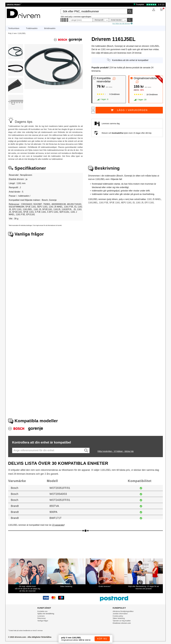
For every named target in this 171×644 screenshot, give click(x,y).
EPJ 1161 (149, 203)
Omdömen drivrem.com (122, 623)
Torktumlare (14, 28)
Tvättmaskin (32, 28)
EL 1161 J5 (138, 203)
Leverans (41, 616)
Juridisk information (120, 614)
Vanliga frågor (43, 621)
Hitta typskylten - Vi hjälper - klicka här (116, 451)
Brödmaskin (50, 28)
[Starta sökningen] (130, 11)
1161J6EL (93, 203)
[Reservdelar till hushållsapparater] (23, 19)
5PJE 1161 (115, 203)
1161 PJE (104, 203)
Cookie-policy (118, 616)
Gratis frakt (14, 5)
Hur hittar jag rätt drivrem (122, 23)
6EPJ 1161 (126, 203)
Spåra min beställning (46, 614)
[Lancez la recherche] (86, 450)
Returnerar (42, 618)
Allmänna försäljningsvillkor (123, 611)
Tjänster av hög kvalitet (122, 621)
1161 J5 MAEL (154, 199)
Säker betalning (119, 618)
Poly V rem (12, 33)
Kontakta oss (42, 611)
